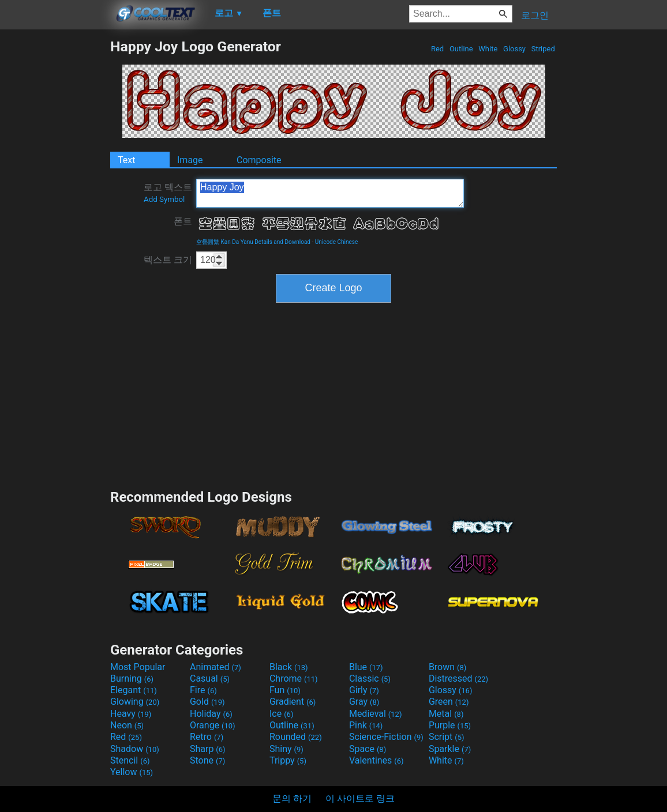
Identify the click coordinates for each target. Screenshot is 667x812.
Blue (366, 667)
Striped (543, 49)
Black (289, 667)
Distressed (458, 678)
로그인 (535, 15)
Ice (281, 714)
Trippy (288, 760)
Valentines (376, 760)
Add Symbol (164, 199)
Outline (461, 49)
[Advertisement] (55, 211)
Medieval (376, 714)
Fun (285, 690)
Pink (366, 725)
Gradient (293, 702)
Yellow (132, 772)
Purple (450, 725)
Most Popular (138, 667)
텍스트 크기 (168, 260)
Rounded (296, 737)
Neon (127, 725)
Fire (203, 690)
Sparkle (450, 749)
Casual (210, 678)
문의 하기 (292, 798)
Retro (207, 737)
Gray (364, 702)
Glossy (514, 49)
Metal (446, 714)
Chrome (294, 678)
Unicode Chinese (337, 242)
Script (447, 737)
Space (368, 749)
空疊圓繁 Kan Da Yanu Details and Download (253, 242)
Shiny (286, 749)
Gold (207, 702)
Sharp (208, 749)
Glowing (135, 702)
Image (190, 160)
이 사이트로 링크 (360, 798)
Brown (447, 667)
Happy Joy (330, 193)
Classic (370, 678)
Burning (132, 678)
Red (438, 49)
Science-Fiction (386, 737)
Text (126, 160)
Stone (207, 760)
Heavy (131, 714)
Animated (216, 667)
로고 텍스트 (168, 193)
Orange (213, 725)
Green (449, 702)
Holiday (211, 714)
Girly (364, 690)
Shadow (135, 749)
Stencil (130, 760)
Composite (259, 160)
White (488, 49)
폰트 (183, 221)
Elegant (134, 690)
